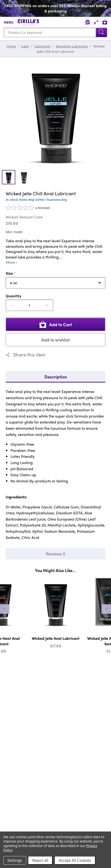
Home (11, 46)
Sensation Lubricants (72, 46)
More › (11, 262)
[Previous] (5, 609)
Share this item (26, 355)
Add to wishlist (55, 340)
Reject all (40, 860)
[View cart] (105, 22)
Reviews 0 (56, 554)
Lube (25, 46)
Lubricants (42, 46)
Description (56, 377)
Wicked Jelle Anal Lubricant (56, 638)
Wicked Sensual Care (24, 217)
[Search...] (55, 32)
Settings (15, 860)
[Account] (96, 22)
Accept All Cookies (75, 860)
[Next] (106, 609)
